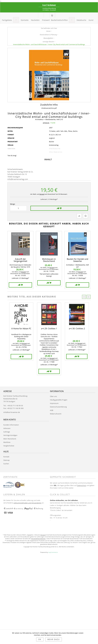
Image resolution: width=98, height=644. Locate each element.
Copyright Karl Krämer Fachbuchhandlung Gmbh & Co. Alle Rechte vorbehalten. (49, 547)
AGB (52, 410)
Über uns (53, 396)
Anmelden (58, 15)
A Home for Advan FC (21, 329)
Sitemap (7, 460)
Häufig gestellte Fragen (59, 400)
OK (40, 639)
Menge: (13, 204)
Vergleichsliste (9, 446)
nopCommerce (53, 552)
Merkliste (7, 442)
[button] (7, 20)
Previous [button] (84, 297)
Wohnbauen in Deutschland (49, 260)
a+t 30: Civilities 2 (77, 329)
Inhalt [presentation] (48, 159)
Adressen (7, 428)
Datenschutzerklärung (58, 407)
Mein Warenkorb (46, 15)
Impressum (54, 403)
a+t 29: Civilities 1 (49, 329)
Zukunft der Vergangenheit (20, 260)
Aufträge (7, 432)
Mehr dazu (54, 639)
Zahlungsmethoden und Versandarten (27, 503)
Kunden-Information (11, 425)
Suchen (6, 464)
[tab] (49, 159)
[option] (21, 332)
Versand (42, 194)
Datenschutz (82, 485)
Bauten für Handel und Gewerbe (77, 260)
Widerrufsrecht (56, 414)
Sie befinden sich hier (49, 28)
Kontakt (6, 457)
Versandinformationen (38, 539)
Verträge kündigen (10, 435)
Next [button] (89, 297)
